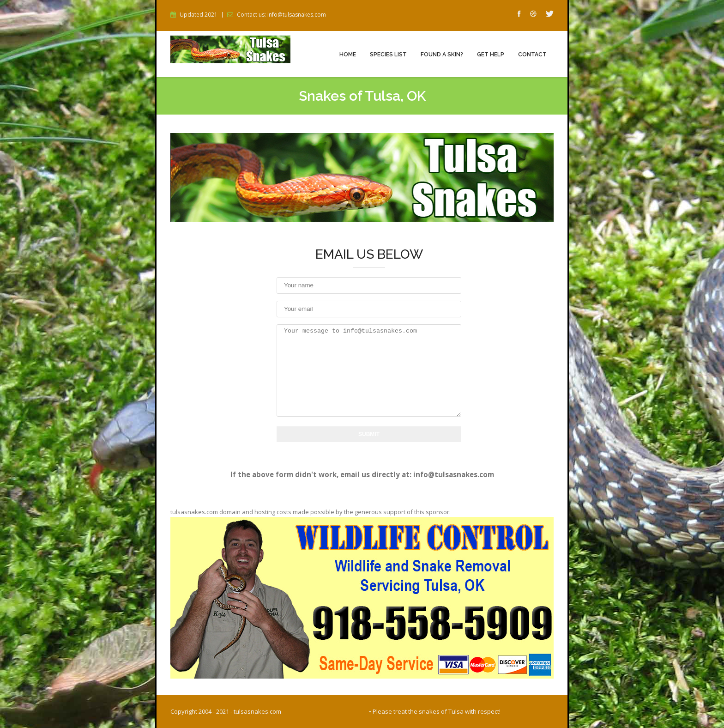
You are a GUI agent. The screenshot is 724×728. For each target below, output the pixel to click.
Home (348, 55)
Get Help (491, 55)
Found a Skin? (442, 55)
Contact (532, 55)
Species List (388, 55)
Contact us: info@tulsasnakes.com (281, 15)
